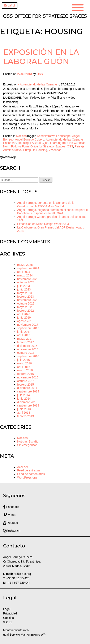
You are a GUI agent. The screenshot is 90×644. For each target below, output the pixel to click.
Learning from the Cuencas (68, 143)
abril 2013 (24, 413)
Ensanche (10, 143)
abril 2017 (24, 335)
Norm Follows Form (16, 146)
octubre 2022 (26, 303)
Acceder (23, 467)
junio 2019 (24, 317)
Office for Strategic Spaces (48, 146)
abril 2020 (24, 314)
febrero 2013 (25, 416)
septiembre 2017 (28, 328)
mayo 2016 (24, 363)
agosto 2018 (25, 321)
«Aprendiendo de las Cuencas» (39, 84)
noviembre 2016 (28, 349)
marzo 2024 (25, 275)
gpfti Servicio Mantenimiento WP (24, 635)
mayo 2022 (24, 307)
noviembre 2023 (28, 279)
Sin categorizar (27, 445)
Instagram (12, 530)
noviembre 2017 (28, 325)
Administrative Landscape (54, 136)
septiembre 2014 (28, 391)
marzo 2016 (25, 370)
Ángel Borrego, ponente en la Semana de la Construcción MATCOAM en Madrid (46, 205)
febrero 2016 (25, 374)
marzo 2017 (25, 339)
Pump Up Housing (35, 150)
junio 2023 (24, 289)
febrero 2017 (25, 342)
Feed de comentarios (31, 474)
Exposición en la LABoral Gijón (41, 57)
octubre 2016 (26, 353)
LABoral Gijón (39, 143)
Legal (7, 609)
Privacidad (10, 613)
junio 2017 (24, 332)
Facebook (11, 507)
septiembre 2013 (28, 405)
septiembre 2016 (28, 356)
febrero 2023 (25, 297)
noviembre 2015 (28, 377)
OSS (40, 74)
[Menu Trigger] (78, 7)
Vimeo (10, 515)
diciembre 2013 (27, 402)
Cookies (8, 618)
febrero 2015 (25, 385)
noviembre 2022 (28, 300)
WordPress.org (27, 478)
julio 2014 (23, 395)
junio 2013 (24, 409)
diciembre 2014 (27, 388)
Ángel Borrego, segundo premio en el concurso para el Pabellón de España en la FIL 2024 (53, 212)
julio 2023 (23, 286)
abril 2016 (24, 367)
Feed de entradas (29, 470)
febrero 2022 (25, 311)
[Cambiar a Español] (10, 5)
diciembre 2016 (27, 346)
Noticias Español (28, 441)
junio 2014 (24, 399)
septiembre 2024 (28, 268)
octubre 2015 (26, 381)
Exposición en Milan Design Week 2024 (43, 224)
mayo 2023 (24, 293)
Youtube (11, 523)
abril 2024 (24, 272)
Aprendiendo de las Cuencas (65, 139)
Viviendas (55, 150)
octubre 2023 (26, 282)
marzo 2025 (25, 265)
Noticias (21, 136)
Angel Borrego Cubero (30, 139)
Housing (23, 143)
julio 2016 (23, 360)
